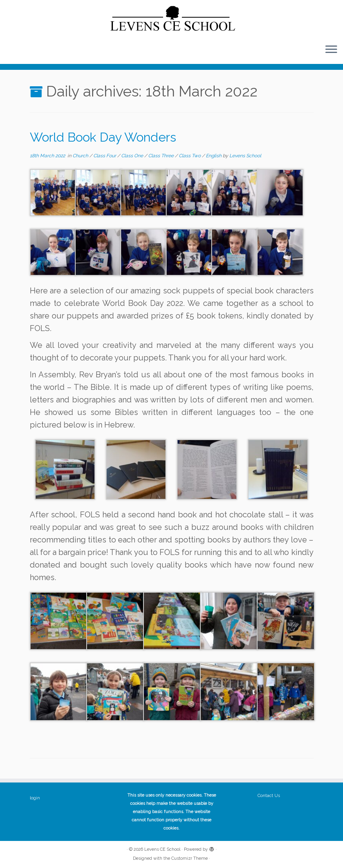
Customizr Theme (190, 858)
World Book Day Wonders (103, 137)
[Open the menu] (331, 50)
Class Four (105, 156)
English (214, 156)
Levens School (245, 156)
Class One (133, 156)
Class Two (190, 156)
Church (81, 156)
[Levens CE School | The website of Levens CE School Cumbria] (171, 19)
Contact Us (269, 796)
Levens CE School (162, 849)
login (35, 798)
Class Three (162, 156)
